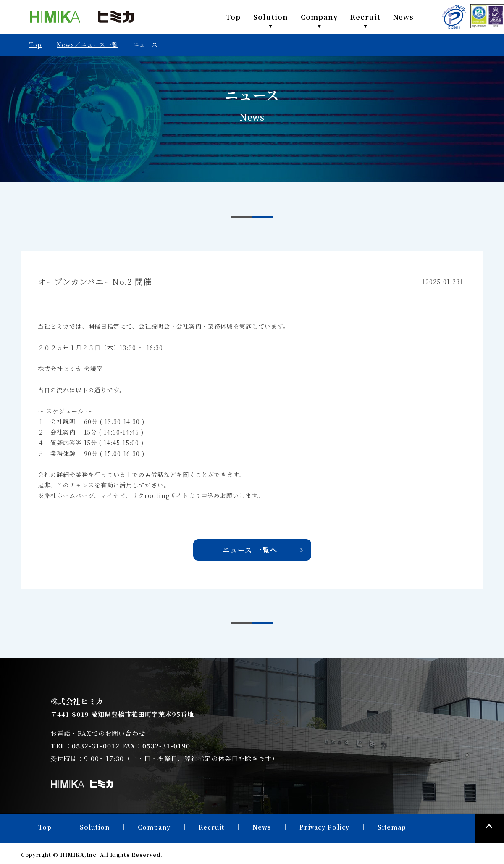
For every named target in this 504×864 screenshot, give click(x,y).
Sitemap (392, 827)
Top (233, 17)
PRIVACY (454, 17)
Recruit (365, 17)
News (403, 17)
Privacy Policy (324, 827)
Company (319, 17)
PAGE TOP (489, 828)
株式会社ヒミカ (82, 17)
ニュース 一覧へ (250, 550)
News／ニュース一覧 (87, 45)
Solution (271, 17)
